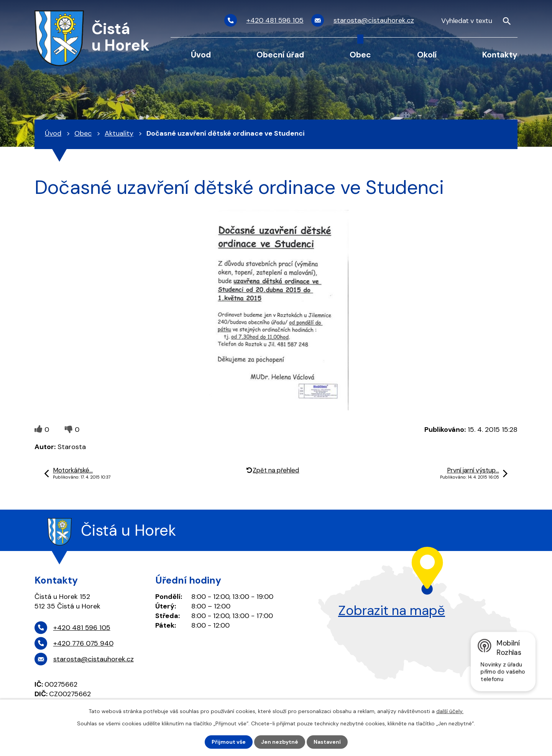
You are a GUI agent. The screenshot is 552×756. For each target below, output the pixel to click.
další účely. (450, 711)
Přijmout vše (229, 742)
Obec (360, 55)
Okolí (427, 55)
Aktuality (119, 133)
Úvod (201, 55)
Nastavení (327, 742)
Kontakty (500, 55)
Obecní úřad (280, 55)
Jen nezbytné (280, 742)
